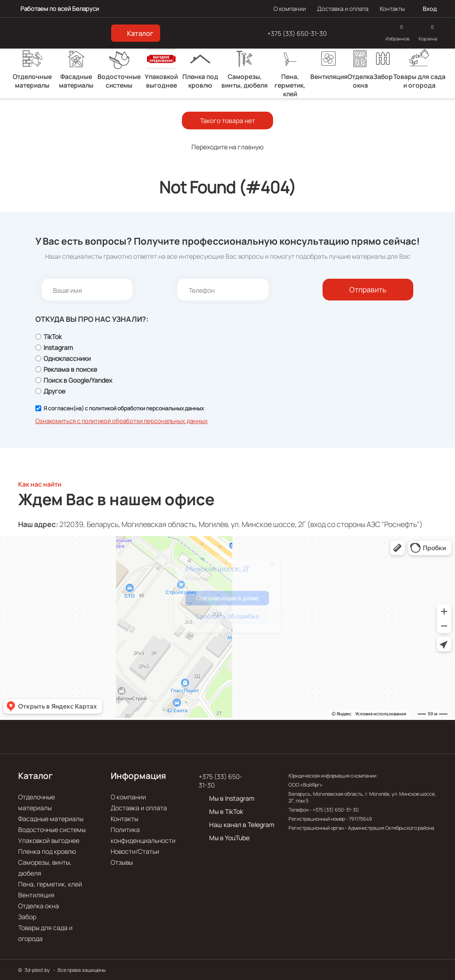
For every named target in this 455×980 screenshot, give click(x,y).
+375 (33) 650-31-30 (297, 33)
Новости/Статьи (135, 851)
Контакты (392, 9)
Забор (27, 917)
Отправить (368, 290)
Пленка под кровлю (47, 851)
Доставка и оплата (343, 9)
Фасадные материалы (51, 819)
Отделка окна (39, 906)
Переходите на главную (227, 147)
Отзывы (122, 862)
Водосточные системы (52, 830)
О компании (290, 9)
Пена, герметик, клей (50, 884)
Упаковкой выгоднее (49, 840)
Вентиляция (36, 895)
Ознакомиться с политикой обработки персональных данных (122, 421)
